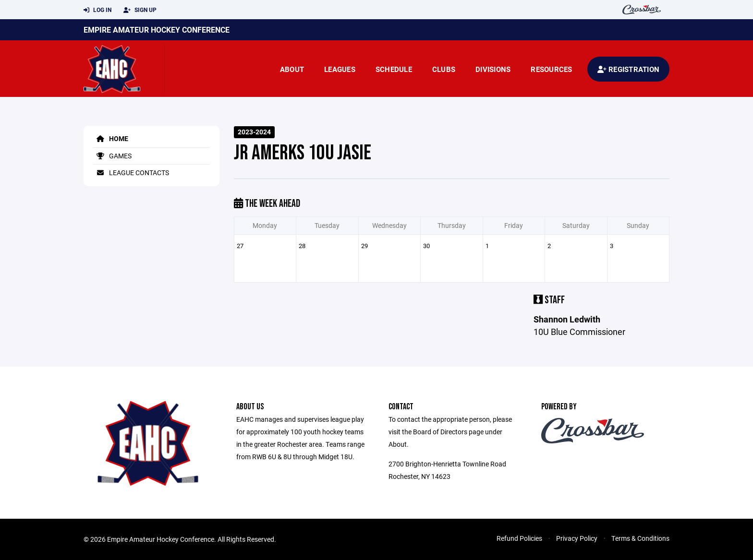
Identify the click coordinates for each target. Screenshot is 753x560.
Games (112, 156)
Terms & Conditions (640, 538)
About (292, 69)
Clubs (444, 69)
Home (111, 138)
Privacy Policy (577, 538)
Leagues (340, 69)
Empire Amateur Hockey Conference (157, 30)
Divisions (493, 69)
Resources (551, 69)
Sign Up (140, 10)
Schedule (394, 69)
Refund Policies (519, 538)
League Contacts (131, 173)
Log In (97, 10)
